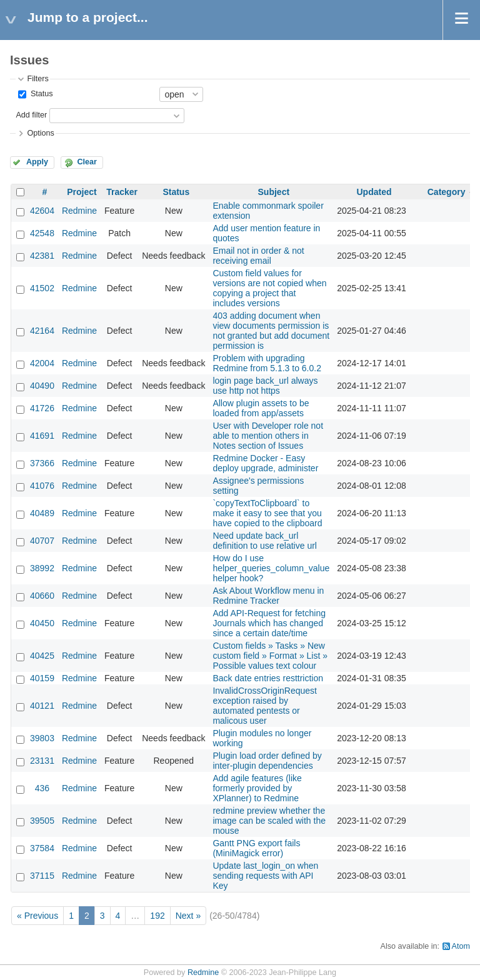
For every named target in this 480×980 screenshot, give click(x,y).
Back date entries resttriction (268, 678)
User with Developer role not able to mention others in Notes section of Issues (268, 436)
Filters (37, 79)
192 (157, 916)
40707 (42, 541)
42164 (42, 331)
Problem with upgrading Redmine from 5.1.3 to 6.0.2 (267, 363)
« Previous (37, 916)
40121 (42, 706)
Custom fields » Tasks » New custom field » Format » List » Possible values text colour (270, 656)
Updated (374, 192)
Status (40, 94)
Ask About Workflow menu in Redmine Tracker (268, 596)
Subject (274, 192)
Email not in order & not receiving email (258, 256)
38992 (42, 568)
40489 (42, 513)
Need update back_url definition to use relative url (265, 541)
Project (82, 192)
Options (40, 133)
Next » (188, 916)
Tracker (122, 192)
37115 (42, 876)
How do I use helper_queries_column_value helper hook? (271, 568)
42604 (42, 211)
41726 (42, 408)
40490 (42, 386)
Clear (87, 162)
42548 (42, 233)
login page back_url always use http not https (265, 386)
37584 (42, 848)
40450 (42, 623)
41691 (42, 436)
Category (447, 192)
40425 (42, 656)
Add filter (31, 115)
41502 (42, 288)
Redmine (79, 211)
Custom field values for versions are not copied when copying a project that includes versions (269, 288)
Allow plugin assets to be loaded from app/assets (261, 408)
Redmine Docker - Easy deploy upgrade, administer (265, 463)
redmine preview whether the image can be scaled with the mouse (269, 821)
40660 (42, 596)
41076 (42, 486)
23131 (42, 761)
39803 (42, 738)
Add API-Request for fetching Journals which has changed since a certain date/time (269, 623)
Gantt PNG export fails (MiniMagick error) (256, 848)
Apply (37, 162)
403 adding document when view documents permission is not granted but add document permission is (271, 331)
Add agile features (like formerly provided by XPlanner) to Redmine (257, 788)
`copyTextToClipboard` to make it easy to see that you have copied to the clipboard (267, 513)
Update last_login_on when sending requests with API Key (265, 876)
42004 (42, 363)
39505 (42, 821)
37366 (42, 463)
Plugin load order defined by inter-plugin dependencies (267, 761)
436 (42, 788)
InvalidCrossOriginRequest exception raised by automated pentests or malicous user (265, 706)
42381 (42, 256)
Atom (461, 946)
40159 (42, 678)
